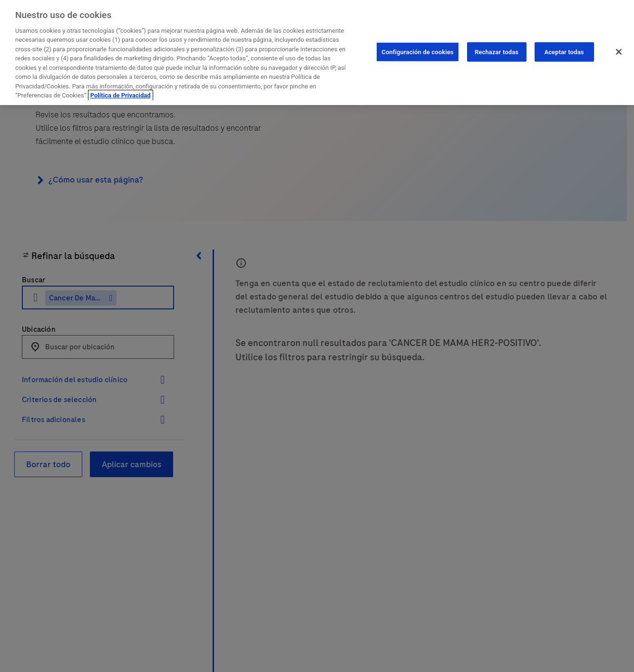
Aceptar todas (564, 50)
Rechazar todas (497, 50)
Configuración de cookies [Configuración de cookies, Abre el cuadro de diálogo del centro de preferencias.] (417, 50)
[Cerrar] (619, 49)
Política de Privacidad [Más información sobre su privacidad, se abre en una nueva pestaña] (121, 93)
